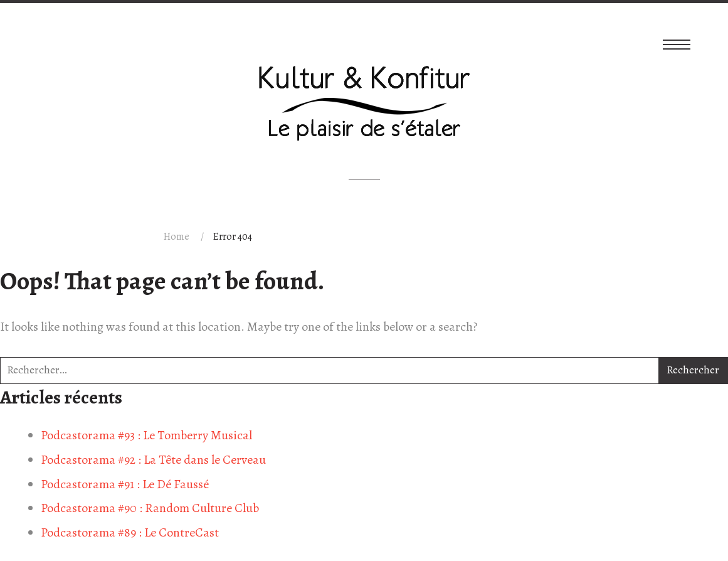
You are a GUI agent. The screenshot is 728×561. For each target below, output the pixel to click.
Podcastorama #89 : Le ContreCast (130, 532)
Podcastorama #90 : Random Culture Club (150, 508)
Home (177, 237)
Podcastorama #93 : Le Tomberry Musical (146, 435)
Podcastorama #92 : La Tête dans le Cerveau (153, 460)
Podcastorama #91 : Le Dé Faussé (125, 484)
